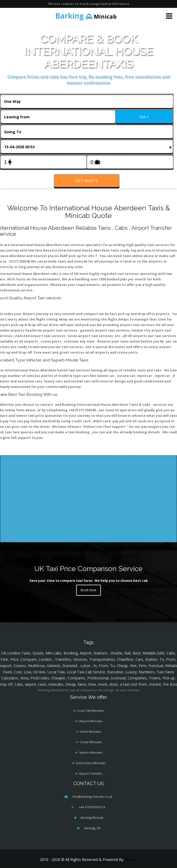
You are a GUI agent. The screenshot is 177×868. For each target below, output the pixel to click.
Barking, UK (92, 828)
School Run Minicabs (91, 763)
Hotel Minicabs (91, 731)
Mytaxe (131, 859)
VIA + (144, 117)
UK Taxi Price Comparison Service (88, 569)
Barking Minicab (92, 818)
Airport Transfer (91, 773)
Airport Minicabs (91, 721)
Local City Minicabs (91, 710)
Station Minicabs (91, 752)
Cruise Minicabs (91, 742)
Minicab (86, 16)
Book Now (88, 590)
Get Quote (87, 180)
